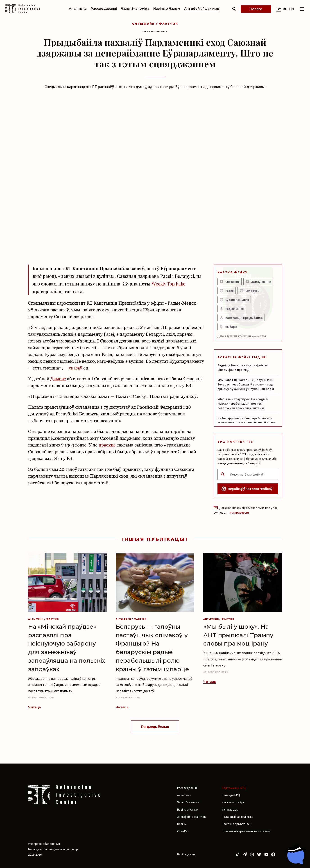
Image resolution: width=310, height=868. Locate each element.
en (292, 9)
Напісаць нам (186, 854)
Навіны (182, 824)
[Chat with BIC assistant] (295, 854)
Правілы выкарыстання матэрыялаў (246, 831)
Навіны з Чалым (167, 9)
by (279, 9)
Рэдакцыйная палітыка (238, 817)
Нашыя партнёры (233, 802)
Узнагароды (230, 809)
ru (285, 9)
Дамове (58, 379)
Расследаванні (104, 9)
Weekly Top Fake (168, 284)
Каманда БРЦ (231, 795)
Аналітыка (78, 9)
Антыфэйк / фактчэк (202, 9)
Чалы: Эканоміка (135, 9)
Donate (256, 9)
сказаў (76, 368)
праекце (107, 445)
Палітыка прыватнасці (237, 824)
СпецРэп (183, 831)
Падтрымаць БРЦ (234, 788)
